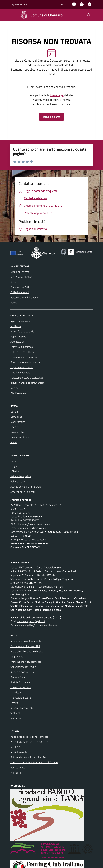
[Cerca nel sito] (89, 15)
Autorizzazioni (18, 342)
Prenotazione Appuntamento (26, 662)
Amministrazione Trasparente (26, 641)
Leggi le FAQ (17, 657)
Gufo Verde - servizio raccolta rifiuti (29, 757)
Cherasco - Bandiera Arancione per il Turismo (34, 762)
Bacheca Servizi (19, 677)
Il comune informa (20, 437)
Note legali (16, 692)
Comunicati (16, 417)
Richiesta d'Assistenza (22, 672)
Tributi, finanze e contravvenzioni (28, 383)
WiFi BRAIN (17, 773)
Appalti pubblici (18, 337)
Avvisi (13, 442)
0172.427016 (22, 513)
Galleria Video (18, 481)
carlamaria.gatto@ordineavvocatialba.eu (37, 625)
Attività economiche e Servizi (26, 487)
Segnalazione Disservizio (23, 667)
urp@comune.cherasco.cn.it (32, 528)
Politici (14, 303)
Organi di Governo (20, 272)
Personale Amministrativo (24, 297)
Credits (14, 703)
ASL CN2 (15, 747)
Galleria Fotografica (21, 476)
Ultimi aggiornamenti (21, 708)
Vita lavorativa (18, 393)
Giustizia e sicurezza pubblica (25, 362)
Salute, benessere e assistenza (27, 378)
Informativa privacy (21, 687)
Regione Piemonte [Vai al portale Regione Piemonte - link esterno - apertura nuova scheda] (19, 4)
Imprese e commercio (22, 367)
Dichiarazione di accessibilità (25, 646)
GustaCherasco (18, 767)
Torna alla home (51, 117)
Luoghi (14, 466)
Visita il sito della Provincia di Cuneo (29, 742)
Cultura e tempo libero (22, 352)
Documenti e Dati (20, 287)
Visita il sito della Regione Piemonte (29, 737)
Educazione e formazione (24, 357)
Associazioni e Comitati (22, 492)
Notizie (14, 412)
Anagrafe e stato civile (22, 331)
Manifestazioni (18, 422)
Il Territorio (16, 471)
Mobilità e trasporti (20, 372)
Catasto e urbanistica (22, 347)
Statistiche (16, 713)
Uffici (13, 282)
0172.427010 (22, 509)
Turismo (14, 388)
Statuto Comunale (20, 682)
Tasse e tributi (18, 432)
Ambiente (16, 326)
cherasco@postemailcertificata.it (34, 524)
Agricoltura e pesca (20, 321)
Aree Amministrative (21, 277)
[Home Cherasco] (40, 15)
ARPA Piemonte (19, 752)
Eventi (14, 461)
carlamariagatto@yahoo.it (31, 621)
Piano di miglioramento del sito (27, 651)
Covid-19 (15, 427)
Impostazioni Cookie (21, 698)
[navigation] (6, 15)
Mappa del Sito (18, 718)
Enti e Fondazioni (19, 292)
